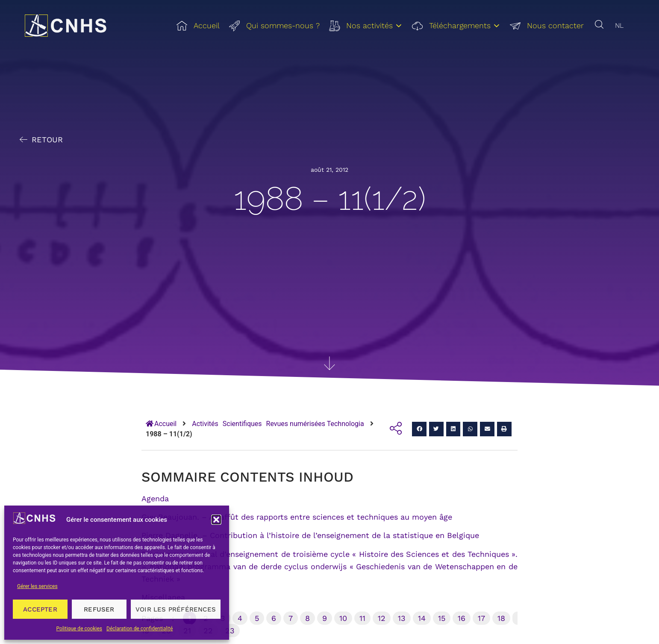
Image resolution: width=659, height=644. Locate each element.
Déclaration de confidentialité (140, 629)
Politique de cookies (79, 629)
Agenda (155, 498)
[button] (216, 520)
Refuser (99, 609)
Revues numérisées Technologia (315, 424)
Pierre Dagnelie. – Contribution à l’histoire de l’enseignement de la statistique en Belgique (310, 535)
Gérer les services (37, 586)
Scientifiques (242, 424)
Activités (205, 424)
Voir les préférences (176, 609)
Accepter (40, 609)
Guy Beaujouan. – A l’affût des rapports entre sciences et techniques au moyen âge (297, 517)
